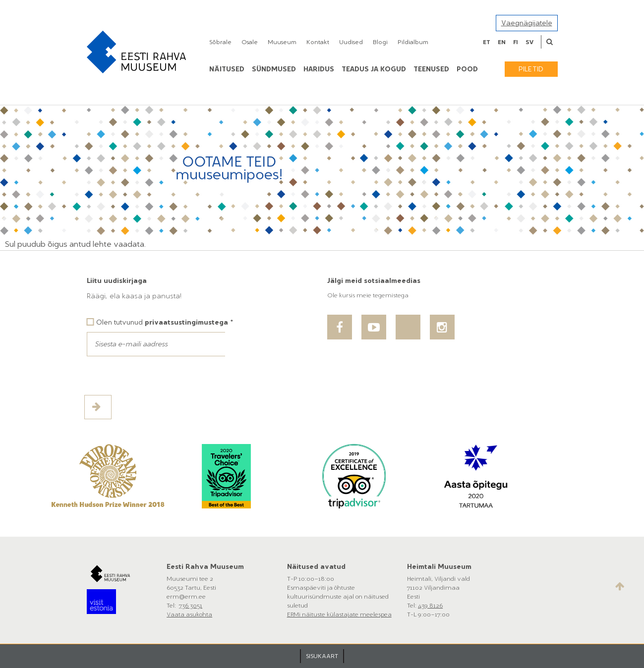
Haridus (319, 69)
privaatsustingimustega (186, 322)
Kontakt (318, 42)
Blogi (380, 42)
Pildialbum (413, 42)
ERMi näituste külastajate (323, 614)
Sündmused (274, 69)
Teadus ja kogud (374, 69)
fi (516, 42)
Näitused (227, 69)
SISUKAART (322, 656)
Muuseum (282, 42)
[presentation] (162, 376)
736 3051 (191, 606)
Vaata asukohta (189, 614)
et (487, 42)
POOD (467, 69)
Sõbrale (220, 42)
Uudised (351, 42)
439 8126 (430, 606)
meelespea (376, 614)
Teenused (431, 69)
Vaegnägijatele (527, 23)
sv (529, 42)
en (502, 42)
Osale (250, 42)
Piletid (531, 69)
